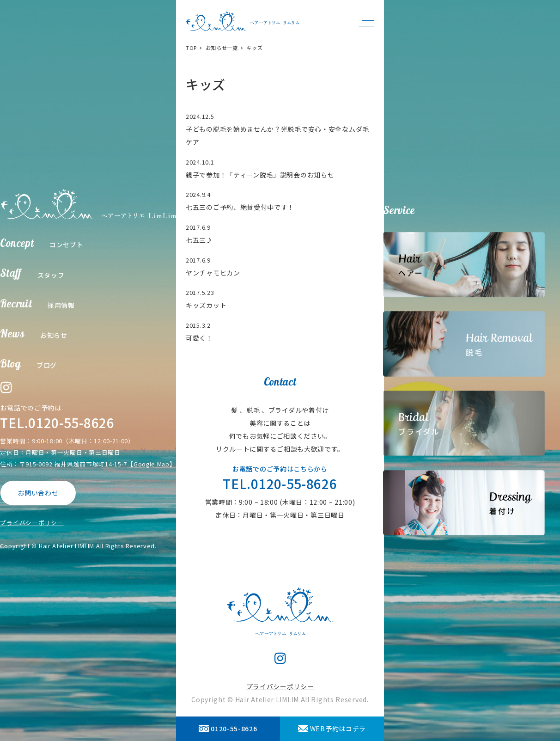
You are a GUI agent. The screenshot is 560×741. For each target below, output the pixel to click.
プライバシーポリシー (32, 523)
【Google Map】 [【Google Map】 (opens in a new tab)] (151, 464)
